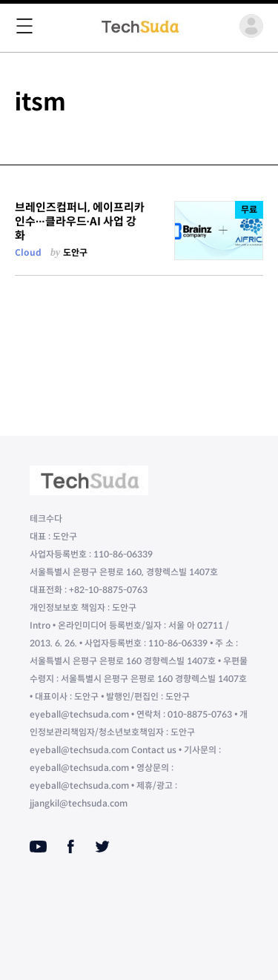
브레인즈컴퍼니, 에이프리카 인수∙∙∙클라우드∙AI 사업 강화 (80, 222)
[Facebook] (71, 847)
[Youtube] (38, 847)
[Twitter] (102, 847)
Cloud (28, 252)
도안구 (75, 252)
